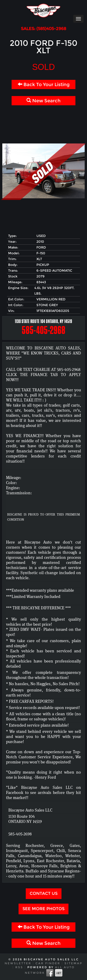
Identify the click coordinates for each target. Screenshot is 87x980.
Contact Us (44, 893)
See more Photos (43, 909)
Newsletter (18, 963)
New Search (43, 101)
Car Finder (48, 963)
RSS (19, 967)
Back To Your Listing (44, 84)
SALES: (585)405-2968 (43, 29)
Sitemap (73, 963)
